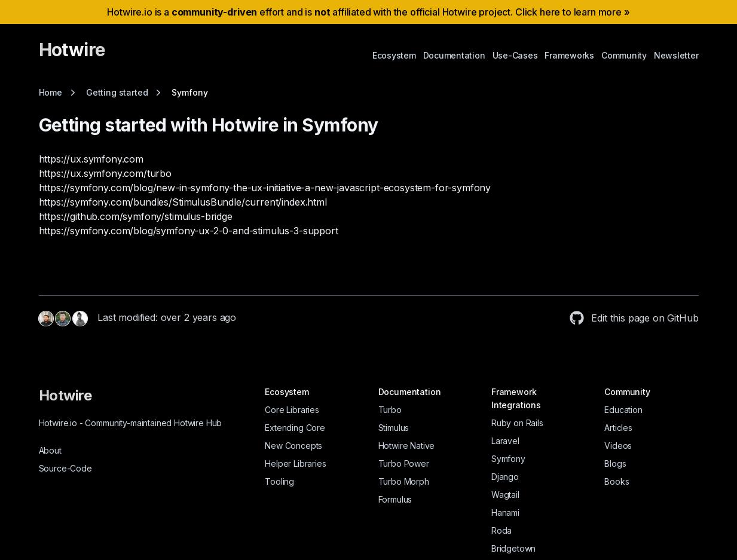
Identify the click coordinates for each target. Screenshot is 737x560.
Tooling (279, 481)
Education (623, 410)
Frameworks (569, 55)
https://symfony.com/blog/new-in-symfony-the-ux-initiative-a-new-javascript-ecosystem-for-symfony (265, 188)
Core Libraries (292, 410)
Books (617, 481)
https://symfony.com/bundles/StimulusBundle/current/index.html (183, 202)
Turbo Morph (404, 481)
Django (505, 477)
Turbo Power (404, 463)
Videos (618, 446)
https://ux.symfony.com (91, 159)
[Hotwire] (72, 55)
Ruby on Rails (517, 423)
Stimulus (394, 428)
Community (624, 55)
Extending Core (295, 428)
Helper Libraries (295, 463)
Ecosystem (394, 55)
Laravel (505, 441)
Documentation (454, 55)
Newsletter (676, 55)
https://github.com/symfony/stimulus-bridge (136, 216)
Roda (501, 530)
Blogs (615, 463)
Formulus (395, 499)
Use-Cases (515, 55)
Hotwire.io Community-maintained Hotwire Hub (131, 423)
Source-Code (65, 468)
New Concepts (293, 446)
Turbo (390, 410)
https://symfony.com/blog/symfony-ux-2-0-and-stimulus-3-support (189, 231)
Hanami (505, 512)
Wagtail (505, 495)
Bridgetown (513, 548)
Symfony (508, 459)
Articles (618, 428)
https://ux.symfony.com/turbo (105, 173)
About (50, 450)
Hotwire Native (407, 446)
